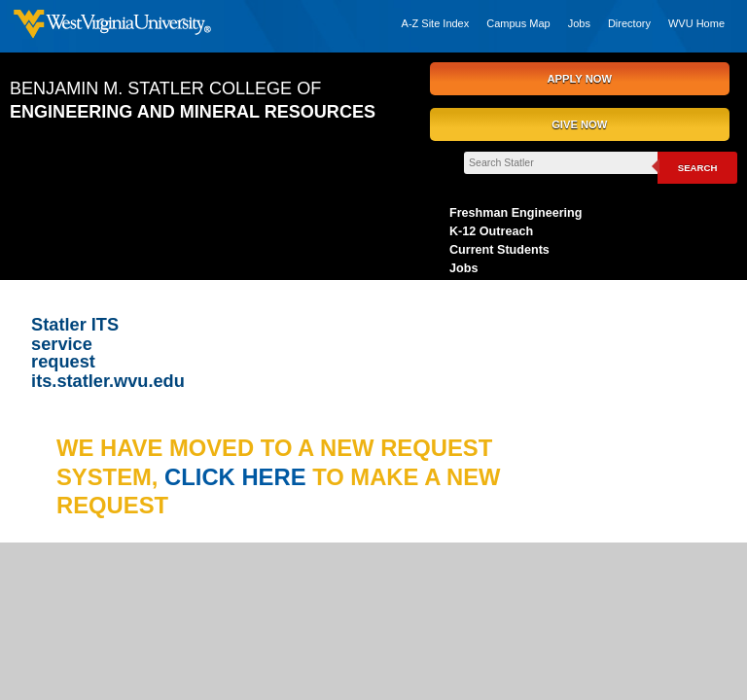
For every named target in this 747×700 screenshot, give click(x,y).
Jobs (579, 23)
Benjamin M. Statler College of (193, 100)
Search (698, 168)
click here (238, 477)
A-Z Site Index (436, 23)
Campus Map (518, 23)
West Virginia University (112, 27)
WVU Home (696, 23)
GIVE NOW (579, 124)
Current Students (499, 250)
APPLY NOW (580, 79)
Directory (629, 23)
